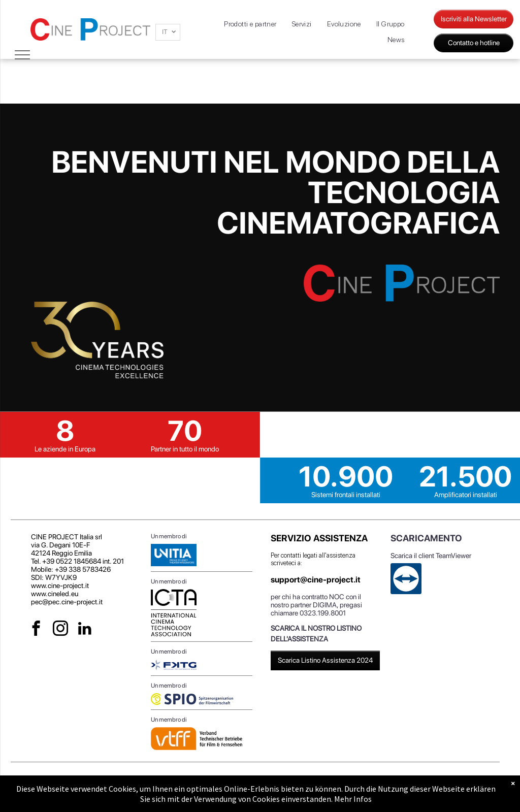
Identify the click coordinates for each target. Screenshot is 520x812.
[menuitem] (250, 24)
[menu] (22, 55)
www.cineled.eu (55, 594)
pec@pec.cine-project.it (67, 602)
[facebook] (36, 630)
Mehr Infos (353, 799)
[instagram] (61, 630)
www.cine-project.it (60, 586)
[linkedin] (85, 630)
